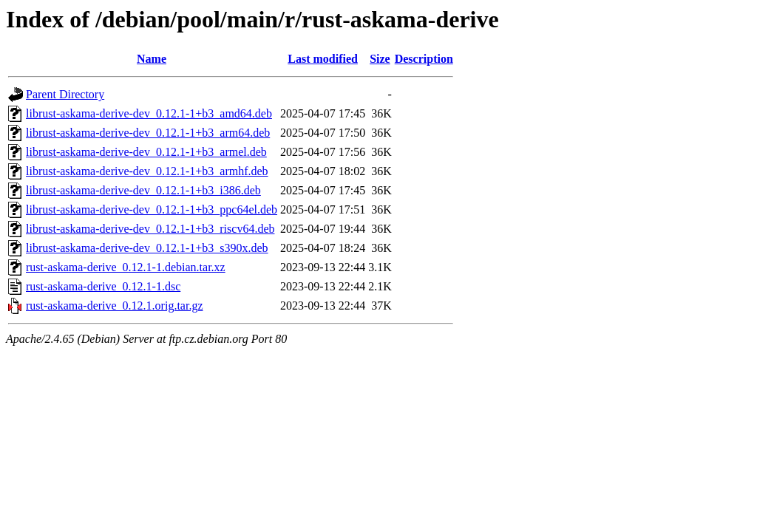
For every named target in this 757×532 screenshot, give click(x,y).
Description (424, 59)
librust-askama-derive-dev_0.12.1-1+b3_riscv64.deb (150, 229)
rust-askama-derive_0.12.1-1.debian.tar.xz (126, 267)
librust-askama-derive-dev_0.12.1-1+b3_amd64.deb (149, 113)
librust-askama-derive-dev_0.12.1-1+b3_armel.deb (146, 152)
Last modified (323, 59)
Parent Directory (65, 94)
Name (152, 59)
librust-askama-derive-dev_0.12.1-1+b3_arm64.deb (148, 133)
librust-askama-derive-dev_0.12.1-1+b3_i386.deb (143, 190)
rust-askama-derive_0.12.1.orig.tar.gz (114, 306)
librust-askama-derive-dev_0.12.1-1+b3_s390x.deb (147, 248)
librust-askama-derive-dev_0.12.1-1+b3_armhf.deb (147, 171)
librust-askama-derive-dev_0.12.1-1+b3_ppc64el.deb (152, 209)
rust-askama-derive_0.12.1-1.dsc (103, 286)
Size (380, 59)
